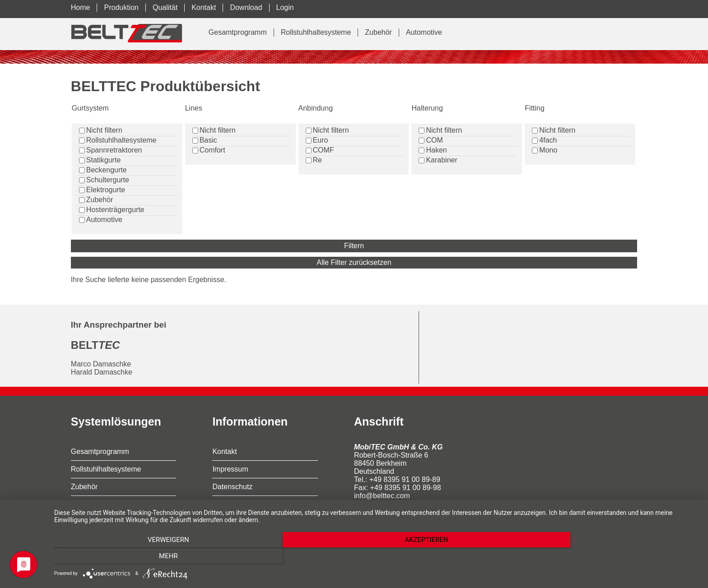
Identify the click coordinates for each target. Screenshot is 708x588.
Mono (548, 150)
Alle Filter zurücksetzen (354, 262)
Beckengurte (107, 170)
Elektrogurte (106, 190)
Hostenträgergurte (115, 210)
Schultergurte (108, 180)
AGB (220, 504)
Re (317, 160)
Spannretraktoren (114, 150)
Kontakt (224, 451)
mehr (602, 557)
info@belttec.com (382, 496)
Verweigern (151, 557)
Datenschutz (232, 487)
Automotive (424, 32)
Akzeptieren (377, 557)
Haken (436, 150)
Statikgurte (103, 160)
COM (434, 140)
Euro (321, 140)
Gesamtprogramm (238, 32)
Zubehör (378, 32)
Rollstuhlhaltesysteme (316, 32)
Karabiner (441, 160)
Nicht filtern (104, 130)
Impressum (230, 469)
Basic (208, 140)
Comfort (212, 150)
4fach (548, 140)
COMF (324, 150)
